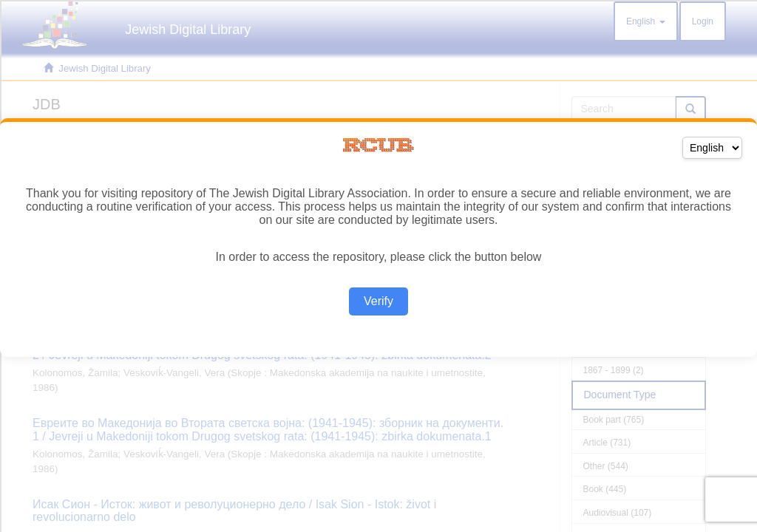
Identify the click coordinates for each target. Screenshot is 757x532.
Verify (378, 301)
